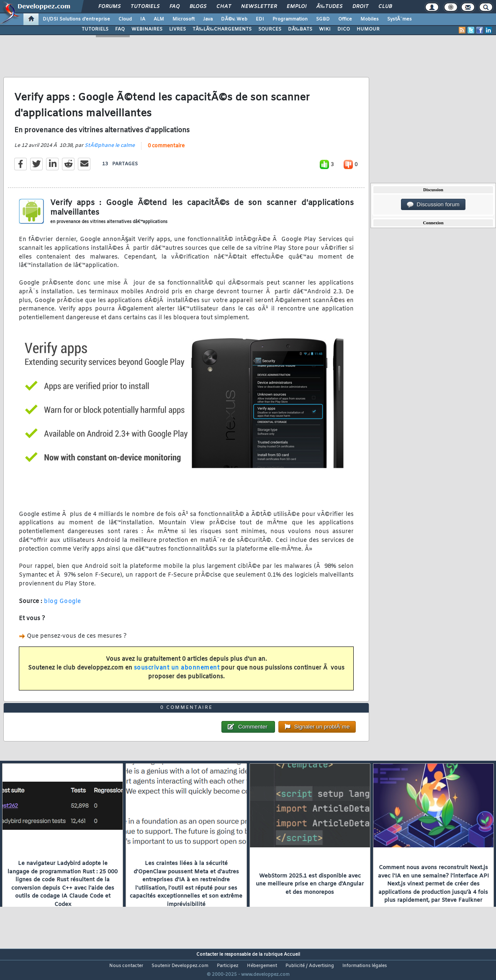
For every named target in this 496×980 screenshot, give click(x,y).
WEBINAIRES (147, 29)
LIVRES (177, 29)
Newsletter (259, 7)
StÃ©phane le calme (110, 151)
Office (345, 19)
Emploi (297, 7)
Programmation (290, 19)
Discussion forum (433, 205)
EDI (260, 19)
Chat (224, 7)
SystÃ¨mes (400, 19)
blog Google (63, 607)
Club (385, 7)
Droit (360, 7)
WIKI (325, 29)
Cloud (125, 19)
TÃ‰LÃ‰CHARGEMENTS (222, 29)
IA (143, 19)
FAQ (175, 7)
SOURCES (270, 29)
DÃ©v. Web (234, 19)
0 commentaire (166, 151)
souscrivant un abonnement (177, 673)
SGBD (323, 19)
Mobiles (370, 19)
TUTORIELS (95, 29)
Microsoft (184, 19)
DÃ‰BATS (300, 29)
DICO (344, 29)
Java (208, 19)
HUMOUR (368, 29)
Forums (109, 7)
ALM (159, 19)
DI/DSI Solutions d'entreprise (76, 19)
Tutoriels (145, 7)
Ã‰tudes (329, 7)
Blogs (198, 7)
